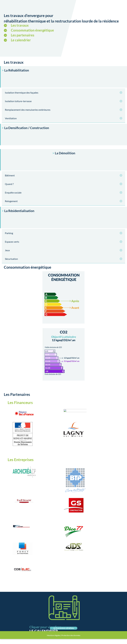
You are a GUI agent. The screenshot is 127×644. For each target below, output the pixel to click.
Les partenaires (23, 35)
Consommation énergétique (32, 30)
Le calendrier (21, 40)
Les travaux (20, 25)
